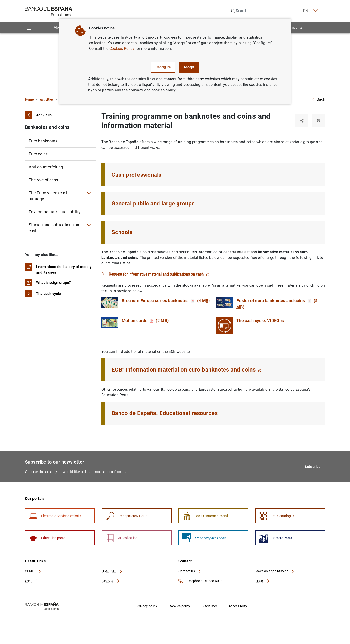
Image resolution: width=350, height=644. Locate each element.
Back (319, 99)
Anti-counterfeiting (46, 167)
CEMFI (33, 571)
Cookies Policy (122, 48)
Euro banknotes (43, 141)
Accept (189, 67)
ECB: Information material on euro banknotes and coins (186, 370)
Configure (163, 67)
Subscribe (313, 467)
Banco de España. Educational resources (165, 413)
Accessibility (238, 606)
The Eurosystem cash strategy (49, 196)
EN (310, 11)
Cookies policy (179, 606)
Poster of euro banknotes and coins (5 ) (277, 304)
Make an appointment (275, 571)
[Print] (319, 121)
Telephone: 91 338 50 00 (201, 581)
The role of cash (43, 180)
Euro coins (38, 154)
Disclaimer (209, 606)
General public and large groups (153, 204)
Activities (47, 99)
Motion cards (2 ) (145, 320)
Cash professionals (137, 175)
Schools (122, 232)
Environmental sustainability (55, 212)
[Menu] (29, 27)
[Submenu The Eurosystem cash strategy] (89, 193)
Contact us (190, 571)
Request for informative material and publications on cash (159, 274)
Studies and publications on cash (54, 228)
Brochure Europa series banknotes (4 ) (166, 301)
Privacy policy (147, 606)
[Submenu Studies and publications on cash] (89, 225)
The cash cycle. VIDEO (260, 320)
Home (29, 99)
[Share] (302, 121)
